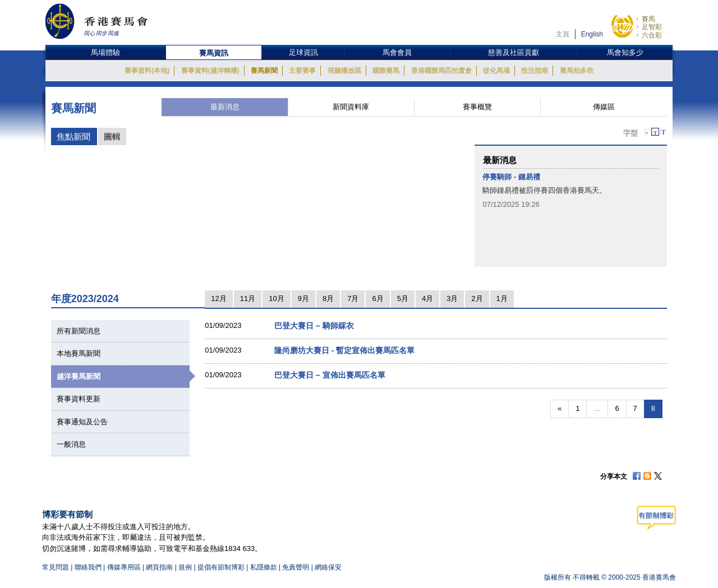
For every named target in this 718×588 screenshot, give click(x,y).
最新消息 (225, 107)
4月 (427, 298)
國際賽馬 (386, 71)
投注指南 (535, 71)
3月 (452, 298)
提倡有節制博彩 (221, 567)
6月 (378, 298)
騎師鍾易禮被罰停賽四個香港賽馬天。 (544, 190)
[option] (570, 191)
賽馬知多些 (577, 71)
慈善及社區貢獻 (514, 52)
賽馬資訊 (214, 53)
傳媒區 (604, 107)
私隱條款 (264, 567)
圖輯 (112, 136)
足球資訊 (303, 52)
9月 (303, 298)
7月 (353, 298)
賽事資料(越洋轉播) (210, 71)
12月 (218, 298)
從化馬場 (496, 71)
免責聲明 (296, 567)
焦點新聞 (73, 136)
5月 (403, 298)
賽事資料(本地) (147, 71)
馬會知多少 (625, 52)
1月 (502, 298)
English (592, 34)
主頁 (563, 34)
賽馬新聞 (264, 71)
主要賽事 (302, 71)
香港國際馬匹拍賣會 (441, 71)
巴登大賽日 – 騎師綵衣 (314, 326)
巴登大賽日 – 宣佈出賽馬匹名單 (330, 375)
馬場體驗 (105, 52)
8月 (328, 298)
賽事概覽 (477, 107)
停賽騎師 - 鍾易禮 (511, 177)
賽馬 (648, 19)
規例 (186, 567)
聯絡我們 (88, 567)
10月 (276, 298)
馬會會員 (397, 52)
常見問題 (56, 567)
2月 (477, 298)
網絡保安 (328, 567)
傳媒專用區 (124, 567)
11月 (248, 298)
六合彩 (652, 35)
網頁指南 (159, 567)
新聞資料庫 (351, 107)
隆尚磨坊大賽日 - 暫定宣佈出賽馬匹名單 (345, 350)
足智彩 (652, 27)
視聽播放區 (344, 71)
